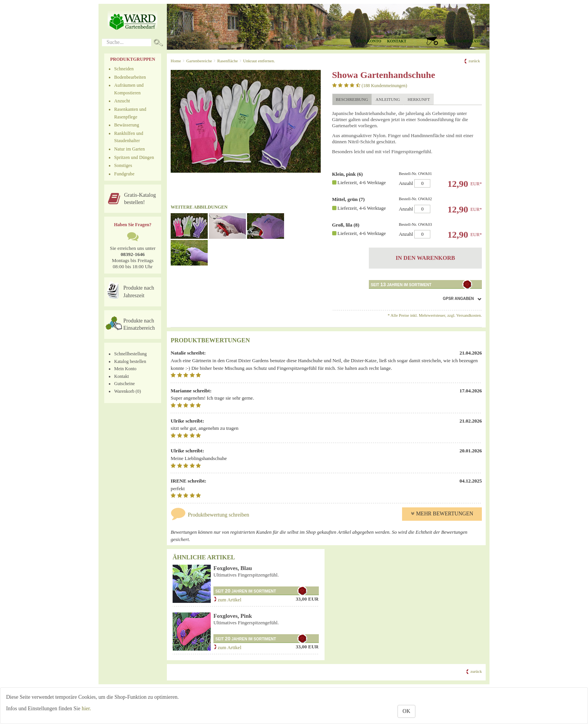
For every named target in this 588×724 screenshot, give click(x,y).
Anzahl (438, 179)
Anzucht (122, 101)
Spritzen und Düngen (134, 157)
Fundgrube (124, 174)
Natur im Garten (129, 149)
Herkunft (419, 99)
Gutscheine (124, 384)
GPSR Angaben (458, 299)
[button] (451, 36)
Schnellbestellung (130, 354)
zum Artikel (227, 600)
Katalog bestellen (130, 361)
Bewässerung (127, 125)
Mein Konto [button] (369, 41)
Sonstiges (123, 165)
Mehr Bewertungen (442, 514)
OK (406, 711)
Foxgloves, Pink (233, 616)
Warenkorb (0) (128, 391)
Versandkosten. (469, 315)
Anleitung (388, 99)
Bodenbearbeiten (130, 77)
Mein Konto (125, 369)
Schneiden (124, 69)
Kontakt (397, 41)
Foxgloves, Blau (233, 568)
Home (176, 61)
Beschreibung (352, 99)
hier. (86, 709)
